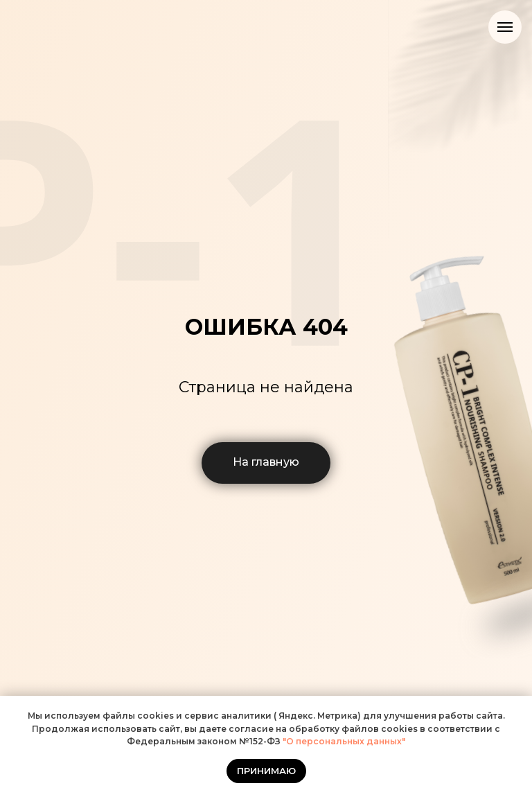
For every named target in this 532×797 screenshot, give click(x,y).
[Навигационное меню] (505, 27)
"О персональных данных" (343, 741)
